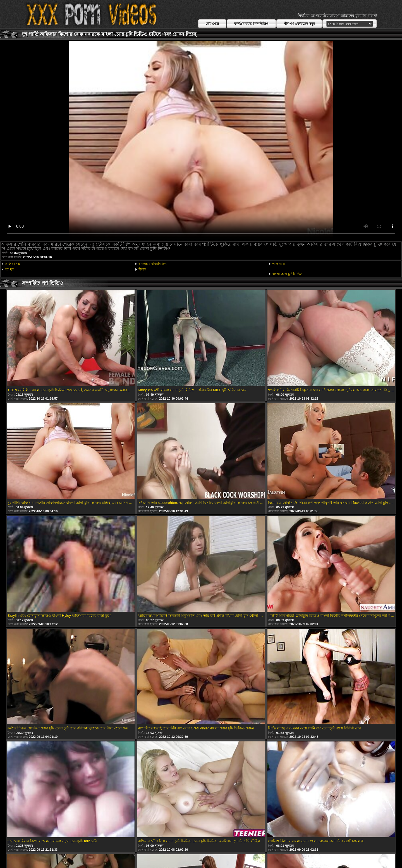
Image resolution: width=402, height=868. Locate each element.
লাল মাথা (278, 264)
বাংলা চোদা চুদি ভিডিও (287, 274)
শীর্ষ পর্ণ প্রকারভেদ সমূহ (299, 24)
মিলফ (142, 269)
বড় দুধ (9, 269)
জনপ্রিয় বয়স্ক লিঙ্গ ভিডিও (251, 24)
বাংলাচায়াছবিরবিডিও (153, 264)
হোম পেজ (212, 24)
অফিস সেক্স (12, 264)
